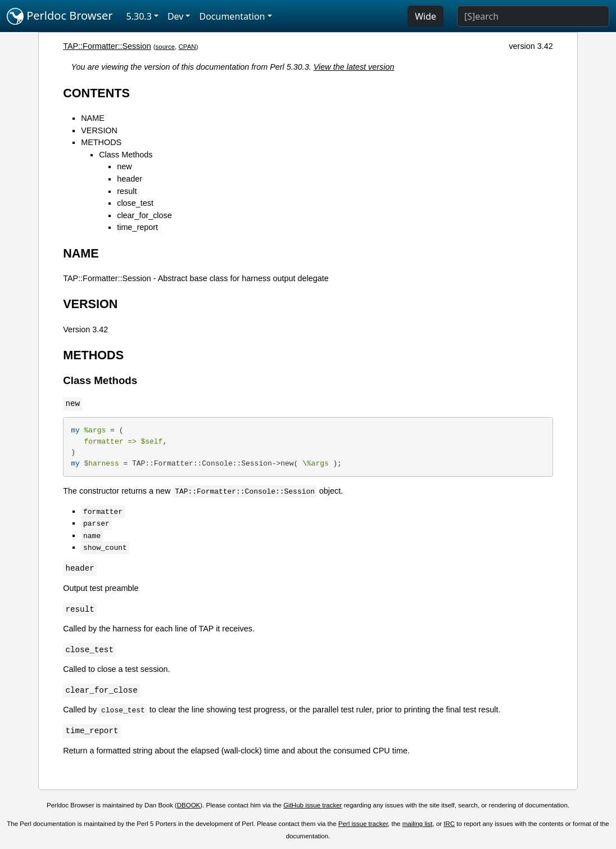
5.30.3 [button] (139, 16)
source (166, 47)
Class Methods (126, 155)
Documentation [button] (232, 16)
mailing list (418, 824)
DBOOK (189, 805)
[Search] (533, 16)
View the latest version (354, 67)
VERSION (99, 130)
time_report (137, 227)
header (130, 179)
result (127, 191)
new (124, 166)
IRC (449, 824)
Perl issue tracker (363, 824)
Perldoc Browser (60, 16)
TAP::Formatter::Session (107, 46)
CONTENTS (96, 93)
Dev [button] (176, 16)
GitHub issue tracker (312, 805)
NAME (93, 118)
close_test (135, 203)
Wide (425, 16)
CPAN (187, 47)
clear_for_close (144, 215)
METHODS (101, 142)
